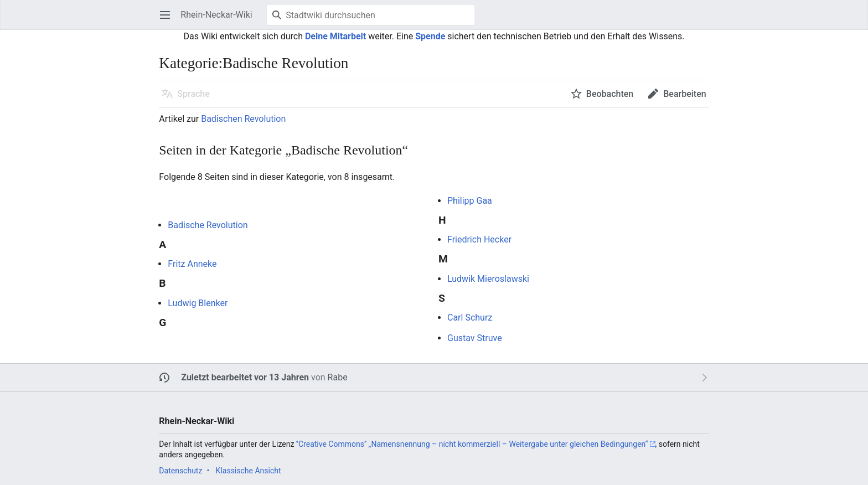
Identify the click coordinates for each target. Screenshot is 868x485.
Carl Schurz (470, 318)
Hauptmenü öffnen (169, 20)
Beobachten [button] (610, 94)
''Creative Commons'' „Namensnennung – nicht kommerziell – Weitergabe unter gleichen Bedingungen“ (472, 444)
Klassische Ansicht (249, 471)
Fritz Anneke (192, 264)
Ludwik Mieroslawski (488, 279)
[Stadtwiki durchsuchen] (371, 15)
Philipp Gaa (470, 201)
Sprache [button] (193, 94)
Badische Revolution (208, 225)
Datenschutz (180, 471)
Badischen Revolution (243, 119)
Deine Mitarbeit (335, 36)
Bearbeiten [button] (684, 94)
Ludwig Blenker (198, 303)
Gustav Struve (475, 338)
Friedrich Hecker (479, 239)
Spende (430, 36)
